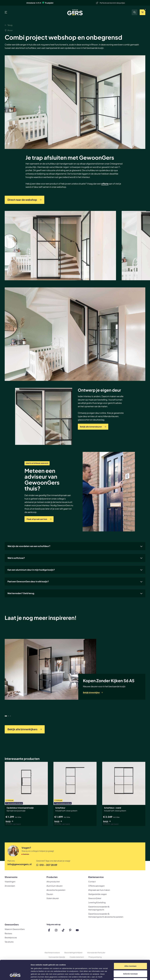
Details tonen (127, 975)
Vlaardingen (10, 882)
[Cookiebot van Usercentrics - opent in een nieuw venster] (15, 975)
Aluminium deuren (54, 886)
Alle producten (53, 882)
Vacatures (9, 942)
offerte (105, 184)
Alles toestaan (130, 949)
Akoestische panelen (56, 890)
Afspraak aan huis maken (99, 890)
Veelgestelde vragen (97, 894)
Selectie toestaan (130, 957)
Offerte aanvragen (96, 886)
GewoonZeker (95, 898)
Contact (92, 882)
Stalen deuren (53, 898)
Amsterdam (10, 886)
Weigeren (130, 965)
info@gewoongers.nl (20, 864)
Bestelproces (11, 937)
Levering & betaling (97, 902)
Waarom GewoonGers (15, 929)
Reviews (8, 933)
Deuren (50, 894)
